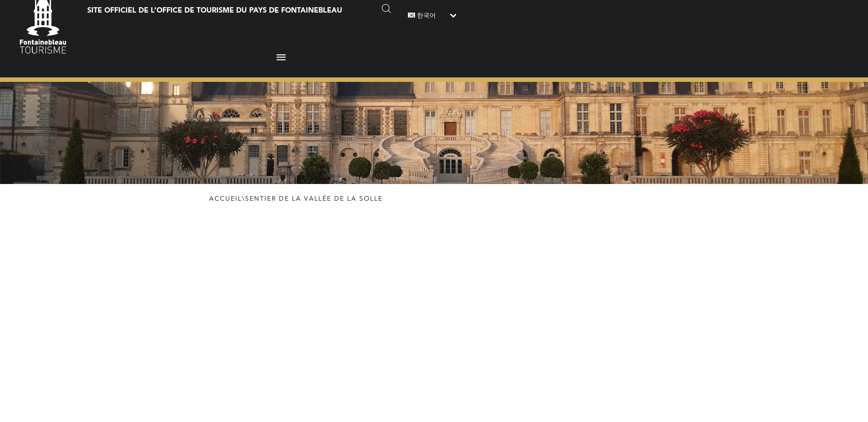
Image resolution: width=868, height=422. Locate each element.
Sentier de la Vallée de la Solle (314, 199)
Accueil (226, 199)
